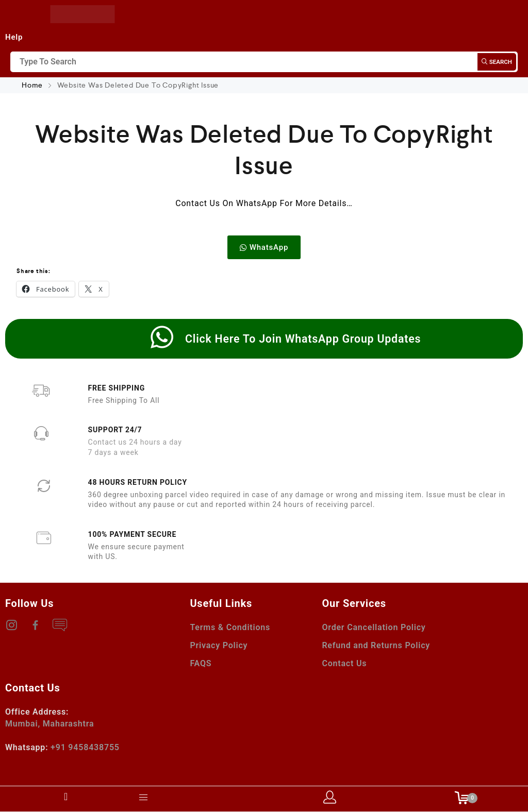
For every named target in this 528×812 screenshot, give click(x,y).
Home (33, 85)
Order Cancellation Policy (374, 627)
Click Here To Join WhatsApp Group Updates (303, 339)
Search (497, 62)
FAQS (201, 663)
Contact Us (344, 663)
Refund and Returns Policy (376, 645)
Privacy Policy (219, 645)
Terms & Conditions (230, 627)
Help (14, 37)
